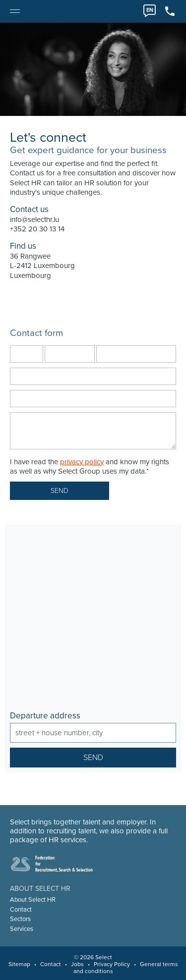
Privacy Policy (112, 964)
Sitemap (19, 964)
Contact (21, 910)
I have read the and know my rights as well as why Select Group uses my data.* (90, 467)
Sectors (20, 919)
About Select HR (33, 900)
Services (22, 929)
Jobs (77, 964)
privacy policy (82, 462)
